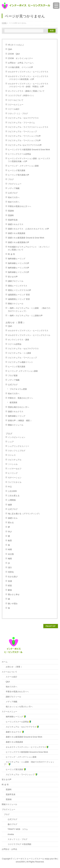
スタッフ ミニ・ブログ (18, 114)
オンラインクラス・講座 (19, 340)
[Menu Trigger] (56, 6)
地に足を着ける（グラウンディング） (24, 514)
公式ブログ (13, 193)
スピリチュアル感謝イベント (20, 362)
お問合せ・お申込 (9, 849)
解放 (10, 590)
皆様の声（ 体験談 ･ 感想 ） (20, 421)
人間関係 (12, 500)
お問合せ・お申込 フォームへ (21, 63)
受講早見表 (13, 220)
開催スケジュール (16, 304)
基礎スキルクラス (16, 224)
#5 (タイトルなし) (16, 45)
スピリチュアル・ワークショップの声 (24, 136)
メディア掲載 (14, 188)
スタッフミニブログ (17, 451)
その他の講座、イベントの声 (20, 67)
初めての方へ (14, 197)
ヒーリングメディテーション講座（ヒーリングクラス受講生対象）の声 (29, 160)
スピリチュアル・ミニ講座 (20, 353)
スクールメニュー (16, 105)
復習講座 (13, 403)
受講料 (11, 215)
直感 (10, 581)
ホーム (5, 662)
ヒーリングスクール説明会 (20, 154)
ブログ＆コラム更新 (18, 389)
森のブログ (11, 824)
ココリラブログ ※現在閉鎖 (18, 844)
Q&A (10, 49)
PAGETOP (51, 626)
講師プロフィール (16, 281)
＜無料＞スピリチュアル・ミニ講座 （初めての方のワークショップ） (29, 310)
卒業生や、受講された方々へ (20, 398)
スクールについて (16, 100)
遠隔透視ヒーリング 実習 (19, 295)
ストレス (12, 455)
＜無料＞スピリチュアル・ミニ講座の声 (25, 316)
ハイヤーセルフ (15, 469)
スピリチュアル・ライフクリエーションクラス (28, 127)
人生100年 (12, 491)
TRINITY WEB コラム (16, 829)
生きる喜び (13, 577)
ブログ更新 (13, 376)
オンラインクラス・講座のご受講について (26, 91)
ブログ (11, 179)
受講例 (11, 211)
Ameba (9, 834)
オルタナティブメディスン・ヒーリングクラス (28, 72)
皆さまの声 (13, 277)
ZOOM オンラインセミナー (20, 58)
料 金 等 (11, 254)
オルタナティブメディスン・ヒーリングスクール (29, 335)
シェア (11, 442)
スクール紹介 (14, 109)
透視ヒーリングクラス (18, 286)
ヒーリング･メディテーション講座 (23, 371)
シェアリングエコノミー (19, 446)
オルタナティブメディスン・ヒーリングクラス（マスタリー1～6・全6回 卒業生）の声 (28, 85)
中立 (10, 487)
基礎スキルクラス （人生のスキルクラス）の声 (28, 229)
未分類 (11, 554)
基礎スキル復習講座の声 (19, 242)
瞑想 (10, 586)
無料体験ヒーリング (17, 259)
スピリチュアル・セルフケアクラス (23, 118)
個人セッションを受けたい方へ (18, 707)
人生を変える (14, 496)
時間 (10, 550)
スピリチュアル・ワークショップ (22, 132)
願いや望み (13, 604)
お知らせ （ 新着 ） (16, 322)
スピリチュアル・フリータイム (21, 123)
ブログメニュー (15, 184)
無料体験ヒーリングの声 (19, 263)
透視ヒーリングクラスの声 (20, 290)
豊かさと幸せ (14, 595)
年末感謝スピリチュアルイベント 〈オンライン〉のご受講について (29, 248)
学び (10, 532)
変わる (11, 523)
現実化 (11, 572)
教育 (10, 541)
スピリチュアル (15, 460)
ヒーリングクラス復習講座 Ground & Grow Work (30, 150)
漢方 (10, 568)
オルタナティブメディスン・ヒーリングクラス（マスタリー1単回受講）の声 (28, 78)
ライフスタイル (15, 482)
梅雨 (10, 559)
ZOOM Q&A (14, 54)
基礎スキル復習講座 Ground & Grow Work (27, 238)
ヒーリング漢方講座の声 (19, 175)
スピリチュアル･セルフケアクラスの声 (25, 145)
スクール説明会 (15, 344)
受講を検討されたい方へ (19, 407)
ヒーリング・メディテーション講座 (23, 166)
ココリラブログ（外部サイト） (21, 96)
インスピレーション (17, 437)
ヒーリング (13, 473)
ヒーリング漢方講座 (17, 170)
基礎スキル (13, 518)
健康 (10, 505)
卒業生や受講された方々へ (20, 206)
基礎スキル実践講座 (17, 233)
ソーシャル (13, 464)
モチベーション (15, 478)
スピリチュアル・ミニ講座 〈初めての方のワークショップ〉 (29, 763)
